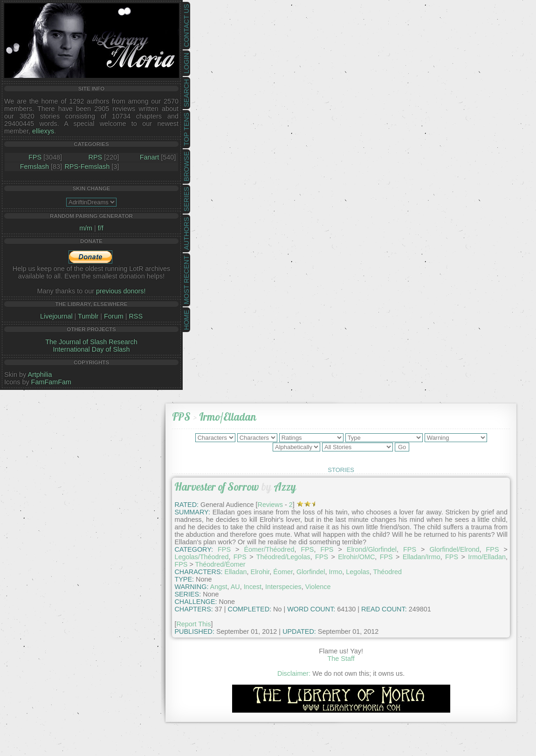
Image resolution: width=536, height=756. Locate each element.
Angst (219, 587)
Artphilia (40, 375)
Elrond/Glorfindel (372, 549)
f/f (101, 228)
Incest (253, 587)
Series (186, 199)
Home (186, 320)
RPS (96, 157)
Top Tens (186, 129)
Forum (114, 316)
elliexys (43, 131)
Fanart (150, 157)
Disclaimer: (294, 673)
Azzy (285, 487)
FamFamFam (51, 382)
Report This (193, 624)
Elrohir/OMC (356, 557)
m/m (86, 228)
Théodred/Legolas (283, 557)
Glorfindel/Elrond (454, 549)
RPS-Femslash (87, 166)
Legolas (357, 572)
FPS (35, 157)
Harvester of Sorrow (217, 487)
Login (186, 63)
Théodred (388, 572)
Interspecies (283, 587)
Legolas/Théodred (201, 557)
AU (235, 587)
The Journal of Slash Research (91, 342)
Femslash (34, 166)
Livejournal (56, 316)
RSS (136, 316)
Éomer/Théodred (269, 549)
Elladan (236, 572)
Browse (186, 166)
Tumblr (88, 316)
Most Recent (186, 280)
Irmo (336, 572)
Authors (186, 233)
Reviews (270, 505)
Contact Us (186, 26)
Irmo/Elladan (228, 417)
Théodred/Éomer (220, 564)
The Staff (341, 659)
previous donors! (121, 291)
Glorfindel (311, 572)
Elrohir (260, 572)
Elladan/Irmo (422, 557)
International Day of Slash (92, 349)
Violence (318, 587)
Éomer (283, 572)
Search (186, 93)
